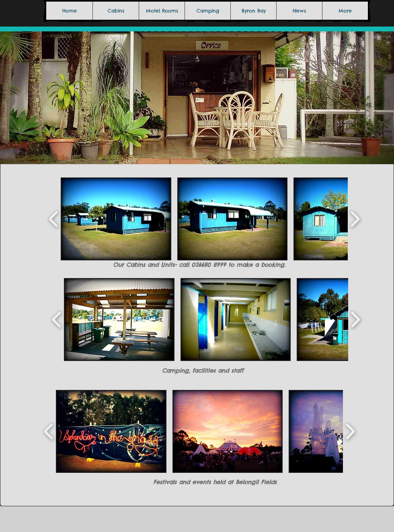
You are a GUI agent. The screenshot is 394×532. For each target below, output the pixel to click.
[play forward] (355, 219)
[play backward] (54, 219)
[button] (116, 219)
